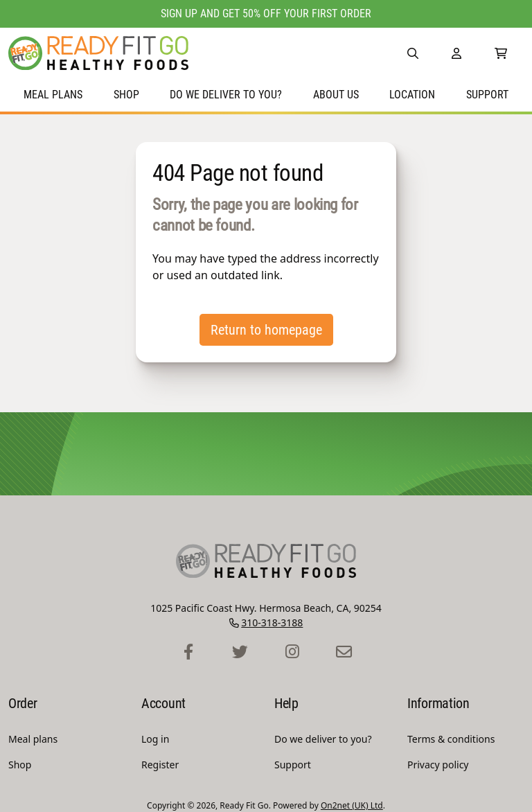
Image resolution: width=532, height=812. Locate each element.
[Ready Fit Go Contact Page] (344, 653)
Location (412, 95)
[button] (413, 53)
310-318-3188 (272, 623)
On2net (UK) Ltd (352, 805)
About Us (336, 95)
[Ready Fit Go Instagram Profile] (292, 653)
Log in (155, 739)
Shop (126, 95)
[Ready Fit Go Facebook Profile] (188, 653)
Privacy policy (438, 765)
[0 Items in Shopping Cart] (501, 53)
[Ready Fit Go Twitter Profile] (240, 653)
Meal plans (53, 95)
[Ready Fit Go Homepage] (98, 53)
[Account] (456, 53)
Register (160, 765)
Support (487, 95)
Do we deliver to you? (226, 95)
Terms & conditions (451, 739)
